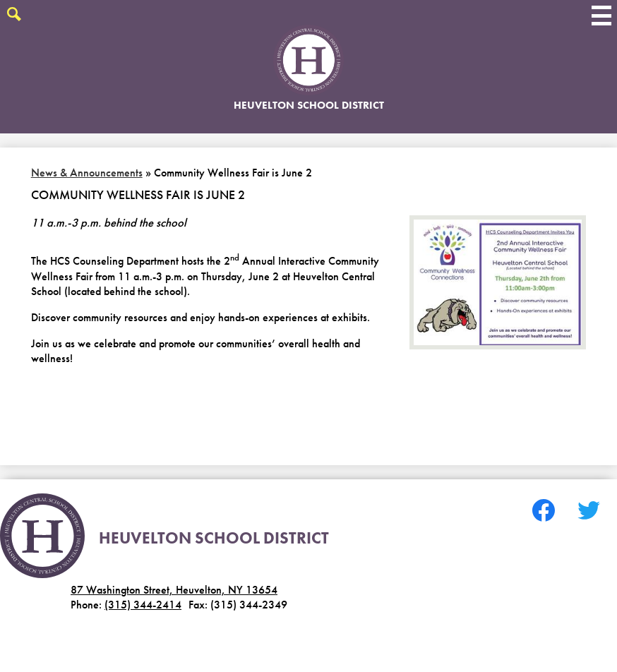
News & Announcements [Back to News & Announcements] (87, 173)
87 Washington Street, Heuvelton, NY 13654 (174, 590)
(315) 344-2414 (143, 605)
